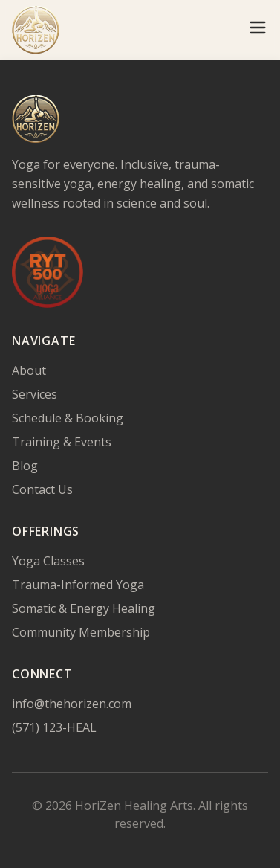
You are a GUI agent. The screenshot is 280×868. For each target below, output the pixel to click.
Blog (25, 466)
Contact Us (42, 489)
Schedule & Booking (68, 418)
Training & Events (62, 442)
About (29, 370)
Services (35, 394)
